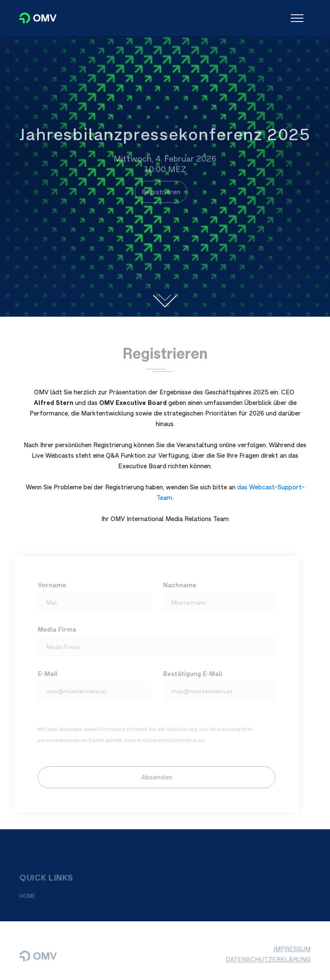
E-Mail (45, 674)
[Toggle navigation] (297, 18)
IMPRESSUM (292, 951)
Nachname (177, 585)
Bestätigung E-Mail (190, 674)
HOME (27, 898)
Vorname (50, 585)
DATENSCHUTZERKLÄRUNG (268, 962)
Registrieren (158, 192)
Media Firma (55, 629)
